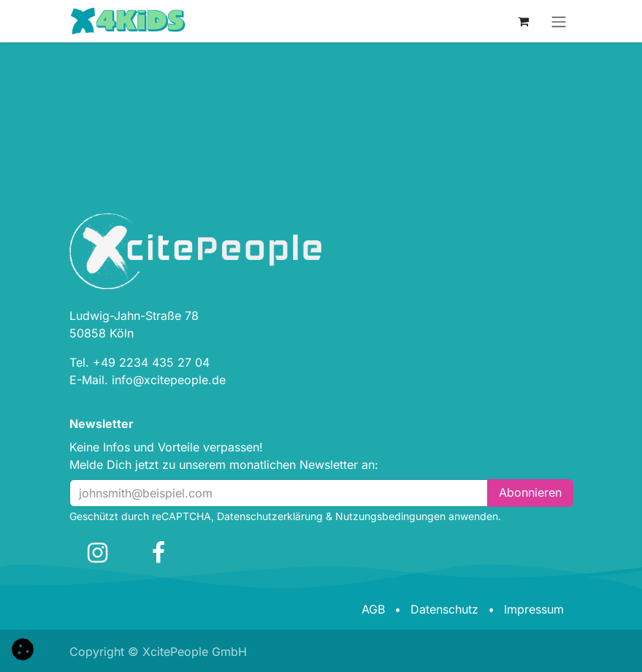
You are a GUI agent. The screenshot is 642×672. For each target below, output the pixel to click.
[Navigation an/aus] (559, 21)
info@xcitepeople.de (169, 380)
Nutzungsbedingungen (390, 516)
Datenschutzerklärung (270, 516)
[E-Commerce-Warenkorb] (524, 21)
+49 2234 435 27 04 (151, 362)
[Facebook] (158, 553)
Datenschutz (444, 609)
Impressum (534, 609)
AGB (373, 609)
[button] (23, 648)
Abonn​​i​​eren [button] (530, 492)
